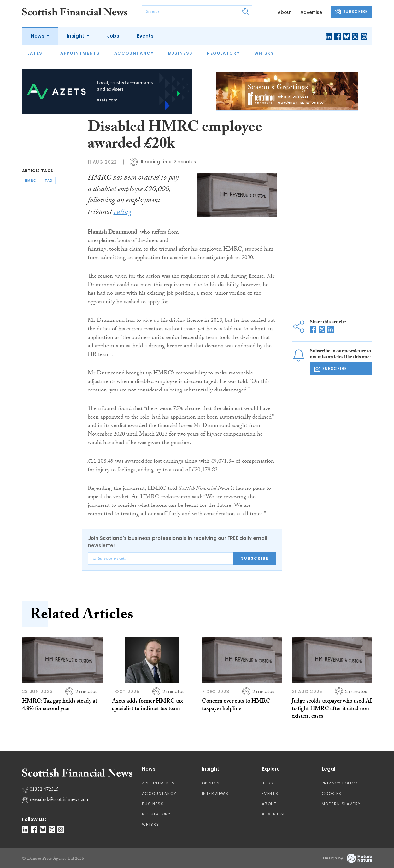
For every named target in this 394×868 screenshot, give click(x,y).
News (38, 36)
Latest (37, 53)
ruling (122, 213)
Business (180, 53)
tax (49, 180)
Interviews (215, 793)
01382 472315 (44, 790)
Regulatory (223, 53)
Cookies (332, 793)
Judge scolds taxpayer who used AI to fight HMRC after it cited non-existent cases (332, 709)
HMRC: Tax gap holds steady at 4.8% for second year (60, 706)
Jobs (113, 36)
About (285, 12)
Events (145, 36)
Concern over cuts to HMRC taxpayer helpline (236, 706)
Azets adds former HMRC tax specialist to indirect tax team (147, 706)
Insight (76, 36)
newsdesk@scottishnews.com (60, 800)
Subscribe (255, 558)
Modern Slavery (341, 804)
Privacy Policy (340, 783)
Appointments (80, 53)
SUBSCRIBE (351, 12)
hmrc (31, 180)
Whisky (264, 53)
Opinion (211, 783)
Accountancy (134, 53)
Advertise (311, 12)
